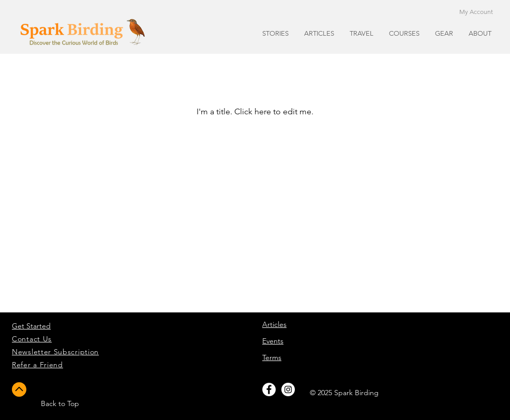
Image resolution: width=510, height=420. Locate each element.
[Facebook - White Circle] (269, 389)
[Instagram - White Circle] (288, 389)
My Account (476, 12)
